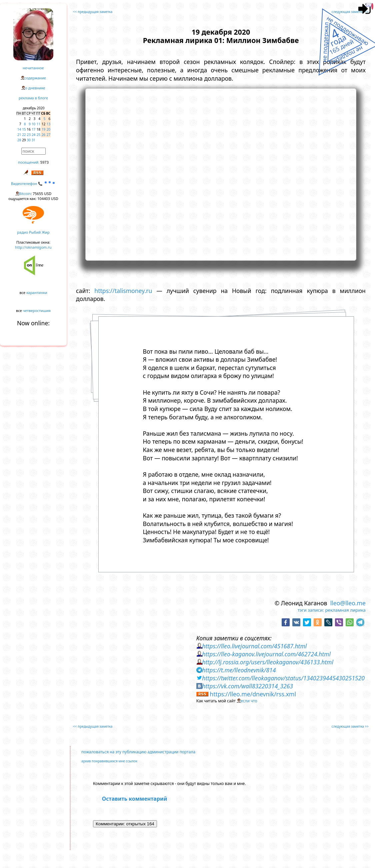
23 (29, 135)
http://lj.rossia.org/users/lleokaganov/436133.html (268, 662)
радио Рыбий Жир (33, 232)
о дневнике (35, 88)
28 (19, 140)
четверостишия (37, 310)
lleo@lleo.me (348, 603)
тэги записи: (311, 610)
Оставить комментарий (135, 799)
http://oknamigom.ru (33, 247)
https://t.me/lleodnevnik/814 (239, 670)
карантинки (37, 292)
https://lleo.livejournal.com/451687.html (254, 646)
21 (19, 135)
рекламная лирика (345, 610)
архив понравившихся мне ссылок (109, 761)
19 (43, 129)
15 (24, 129)
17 (33, 129)
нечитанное (33, 68)
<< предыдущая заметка (93, 12)
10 (33, 124)
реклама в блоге (33, 98)
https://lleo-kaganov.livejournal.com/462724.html (266, 654)
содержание (35, 78)
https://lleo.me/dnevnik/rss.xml (253, 694)
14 (19, 129)
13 (48, 124)
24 (33, 135)
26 (43, 135)
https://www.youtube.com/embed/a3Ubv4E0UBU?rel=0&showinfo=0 (221, 174)
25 (38, 135)
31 (33, 140)
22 (24, 135)
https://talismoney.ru (123, 291)
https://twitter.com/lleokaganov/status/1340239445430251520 (283, 678)
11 (38, 124)
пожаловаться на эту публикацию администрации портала (138, 752)
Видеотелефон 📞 (33, 183)
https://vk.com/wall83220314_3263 (247, 686)
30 (29, 140)
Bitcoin (25, 193)
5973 (44, 162)
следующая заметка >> (350, 12)
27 (48, 135)
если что (249, 701)
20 (48, 129)
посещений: (29, 162)
